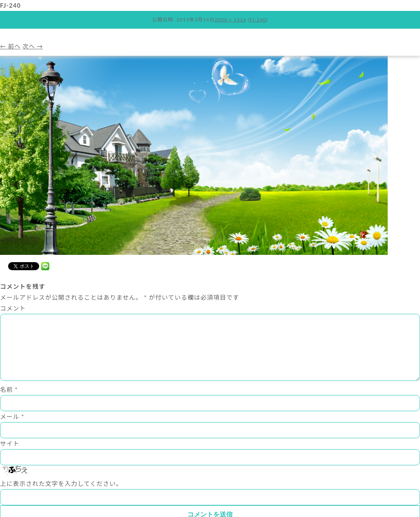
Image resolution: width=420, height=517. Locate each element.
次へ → (34, 46)
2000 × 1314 (230, 20)
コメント (13, 308)
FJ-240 (258, 20)
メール (12, 429)
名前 (9, 402)
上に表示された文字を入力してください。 (61, 496)
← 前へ (11, 46)
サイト (10, 456)
